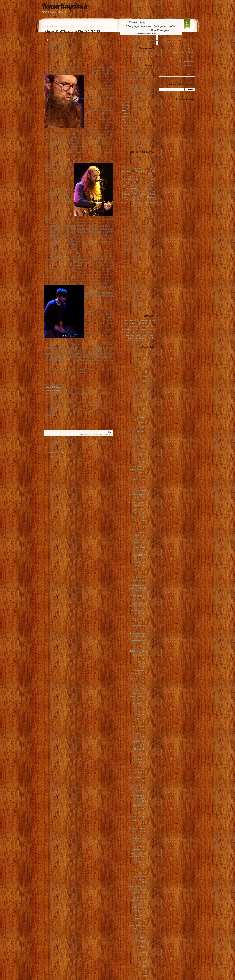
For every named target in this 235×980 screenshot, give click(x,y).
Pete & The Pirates (134, 332)
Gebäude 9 (89, 434)
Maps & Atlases (53, 387)
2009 (145, 961)
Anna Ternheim (149, 174)
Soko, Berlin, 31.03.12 (138, 869)
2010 (145, 957)
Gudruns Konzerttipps (186, 61)
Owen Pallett (150, 203)
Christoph (126, 108)
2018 (145, 386)
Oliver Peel (126, 105)
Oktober (142, 427)
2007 (145, 971)
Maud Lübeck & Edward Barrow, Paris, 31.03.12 (138, 752)
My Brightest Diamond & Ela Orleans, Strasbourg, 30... (138, 890)
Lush (132, 206)
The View (151, 338)
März (143, 937)
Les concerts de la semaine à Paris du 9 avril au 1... (139, 762)
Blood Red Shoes (130, 323)
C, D (135, 53)
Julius (124, 111)
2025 (147, 353)
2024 (146, 358)
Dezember (141, 418)
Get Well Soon (140, 168)
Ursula (124, 122)
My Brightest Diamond (135, 200)
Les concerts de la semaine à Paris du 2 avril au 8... (139, 900)
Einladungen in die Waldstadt (184, 52)
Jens (124, 119)
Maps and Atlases (105, 434)
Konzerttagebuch (65, 6)
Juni (143, 445)
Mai (143, 450)
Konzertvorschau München (185, 70)
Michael (125, 125)
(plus (143, 177)
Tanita (124, 116)
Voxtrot (126, 341)
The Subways (141, 338)
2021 (146, 372)
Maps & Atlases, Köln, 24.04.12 (72, 32)
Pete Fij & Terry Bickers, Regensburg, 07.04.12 (138, 788)
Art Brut (152, 321)
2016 (145, 395)
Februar (142, 942)
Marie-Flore (147, 188)
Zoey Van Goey (136, 341)
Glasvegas (146, 326)
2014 (145, 404)
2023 (146, 362)
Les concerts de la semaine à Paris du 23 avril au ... (138, 588)
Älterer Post (109, 457)
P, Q (139, 56)
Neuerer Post (49, 457)
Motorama (151, 197)
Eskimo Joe (135, 326)
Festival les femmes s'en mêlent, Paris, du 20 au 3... (137, 831)
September (141, 431)
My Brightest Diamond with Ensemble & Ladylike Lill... (138, 928)
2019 (145, 381)
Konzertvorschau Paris (186, 57)
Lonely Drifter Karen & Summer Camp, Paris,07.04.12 (137, 798)
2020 (146, 376)
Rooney (131, 338)
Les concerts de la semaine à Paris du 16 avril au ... (138, 696)
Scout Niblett (127, 191)
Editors (152, 180)
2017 (145, 390)
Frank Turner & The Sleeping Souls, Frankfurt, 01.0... (139, 918)
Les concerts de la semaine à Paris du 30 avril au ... (138, 469)
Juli (144, 441)
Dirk (124, 128)
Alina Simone (128, 321)
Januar (142, 946)
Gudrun (125, 113)
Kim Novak (136, 203)
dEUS (151, 323)
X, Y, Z (128, 59)
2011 (145, 952)
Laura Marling (137, 197)
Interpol (143, 182)
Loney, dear (150, 185)
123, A (126, 53)
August (142, 436)
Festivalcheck (190, 74)
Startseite (79, 457)
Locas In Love (136, 185)
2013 (145, 409)
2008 (145, 966)
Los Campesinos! (132, 188)
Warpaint (136, 174)
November (141, 422)
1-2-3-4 (138, 306)
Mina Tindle (139, 180)
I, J (152, 53)
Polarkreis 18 (142, 335)
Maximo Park (131, 182)
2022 (147, 367)
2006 (146, 975)
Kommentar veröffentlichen (54, 452)
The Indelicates (140, 194)
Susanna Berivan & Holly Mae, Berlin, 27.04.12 (139, 480)
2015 (145, 400)
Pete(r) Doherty (132, 177)
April (143, 455)
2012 (145, 414)
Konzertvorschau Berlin (186, 65)
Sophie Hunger (142, 191)
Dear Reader (141, 171)
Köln (96, 434)
